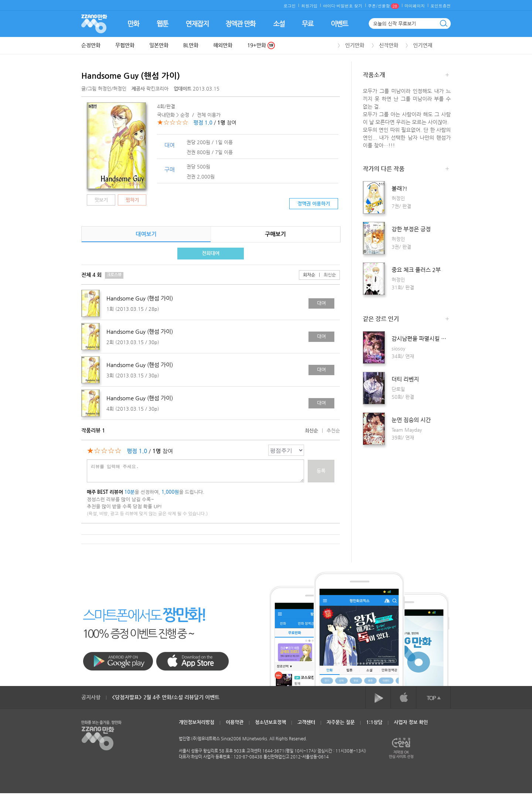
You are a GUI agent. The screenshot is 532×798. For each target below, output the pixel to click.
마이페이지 (415, 6)
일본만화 (159, 45)
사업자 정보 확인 (411, 722)
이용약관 (235, 722)
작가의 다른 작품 (406, 169)
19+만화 (261, 45)
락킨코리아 (151, 89)
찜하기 (132, 200)
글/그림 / (104, 89)
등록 (321, 471)
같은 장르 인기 (406, 320)
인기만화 (355, 45)
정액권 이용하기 (314, 203)
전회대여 (211, 253)
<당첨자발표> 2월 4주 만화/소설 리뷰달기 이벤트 (166, 697)
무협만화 (125, 45)
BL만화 (191, 45)
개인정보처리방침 (197, 722)
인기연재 (423, 45)
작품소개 (406, 76)
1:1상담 (374, 722)
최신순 (325, 275)
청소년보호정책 (270, 722)
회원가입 (309, 6)
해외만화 (223, 45)
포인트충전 (441, 6)
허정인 (105, 89)
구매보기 (275, 234)
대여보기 (146, 234)
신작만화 (389, 45)
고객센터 (306, 722)
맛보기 (101, 200)
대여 (321, 303)
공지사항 (91, 697)
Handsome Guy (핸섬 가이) (131, 76)
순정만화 (91, 45)
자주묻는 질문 (341, 722)
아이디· (330, 6)
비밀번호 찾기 (349, 6)
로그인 (289, 6)
